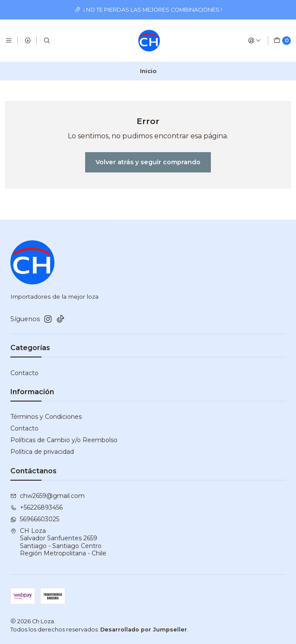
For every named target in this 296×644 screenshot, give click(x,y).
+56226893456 (37, 507)
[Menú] (9, 41)
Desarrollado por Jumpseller (144, 630)
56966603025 (35, 519)
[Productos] (28, 41)
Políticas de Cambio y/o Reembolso (64, 440)
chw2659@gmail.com (48, 496)
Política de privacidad (42, 452)
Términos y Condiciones (46, 417)
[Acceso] (255, 41)
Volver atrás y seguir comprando (148, 162)
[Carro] (282, 41)
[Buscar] (47, 41)
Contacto (24, 373)
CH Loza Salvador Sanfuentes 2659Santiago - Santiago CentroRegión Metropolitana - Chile (58, 542)
